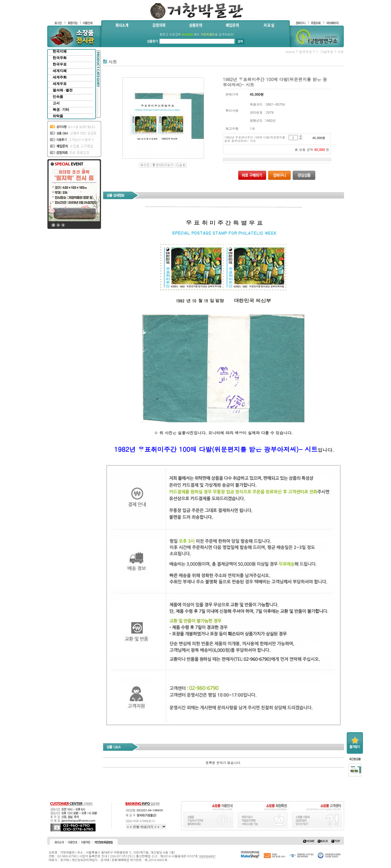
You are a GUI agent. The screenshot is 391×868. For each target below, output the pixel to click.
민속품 (58, 97)
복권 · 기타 (61, 110)
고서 (56, 103)
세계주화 (60, 77)
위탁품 (58, 116)
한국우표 (60, 64)
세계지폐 (60, 71)
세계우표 (60, 84)
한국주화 (60, 58)
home (290, 52)
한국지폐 (60, 51)
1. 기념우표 (325, 52)
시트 (341, 52)
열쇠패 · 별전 (63, 90)
